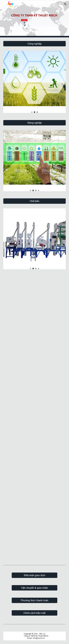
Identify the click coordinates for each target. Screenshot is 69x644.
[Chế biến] (34, 201)
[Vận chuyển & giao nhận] (34, 588)
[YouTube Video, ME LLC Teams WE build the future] (34, 296)
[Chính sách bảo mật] (34, 613)
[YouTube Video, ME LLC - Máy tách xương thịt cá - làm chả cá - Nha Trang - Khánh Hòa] (34, 389)
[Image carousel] (34, 82)
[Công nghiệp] (34, 44)
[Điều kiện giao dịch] (34, 575)
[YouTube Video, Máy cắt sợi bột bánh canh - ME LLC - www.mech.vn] (34, 535)
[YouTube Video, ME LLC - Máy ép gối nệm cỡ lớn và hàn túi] (34, 342)
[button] (4, 4)
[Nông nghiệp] (34, 123)
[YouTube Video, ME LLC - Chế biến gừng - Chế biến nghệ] (34, 485)
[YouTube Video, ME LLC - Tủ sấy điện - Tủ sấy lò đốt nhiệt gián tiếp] (34, 436)
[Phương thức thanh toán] (34, 600)
